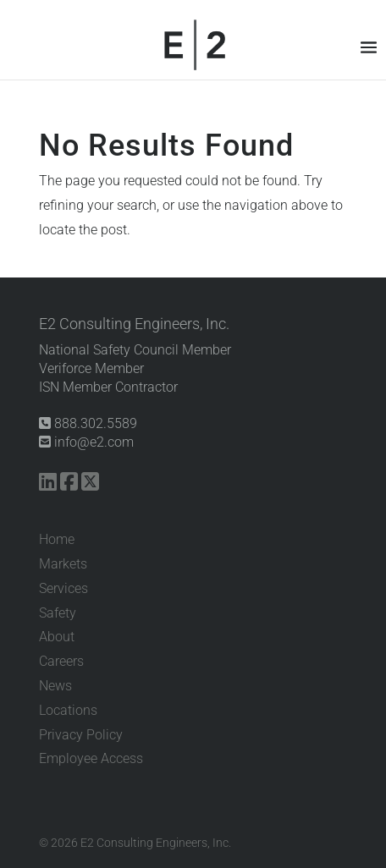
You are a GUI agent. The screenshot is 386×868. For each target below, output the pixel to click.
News (55, 686)
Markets (63, 564)
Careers (61, 661)
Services (63, 588)
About (57, 637)
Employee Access (91, 758)
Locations (68, 710)
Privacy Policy (81, 735)
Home (57, 539)
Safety (58, 613)
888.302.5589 (88, 423)
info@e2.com (86, 442)
